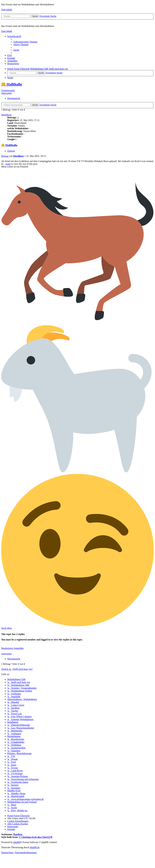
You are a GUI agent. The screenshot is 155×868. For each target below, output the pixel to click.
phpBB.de (35, 847)
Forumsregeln (8, 90)
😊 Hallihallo (12, 84)
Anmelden (19, 648)
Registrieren (7, 648)
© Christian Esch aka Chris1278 (36, 837)
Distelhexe (6, 115)
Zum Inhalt (7, 10)
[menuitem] (25, 42)
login (8, 164)
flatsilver (18, 834)
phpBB (17, 842)
